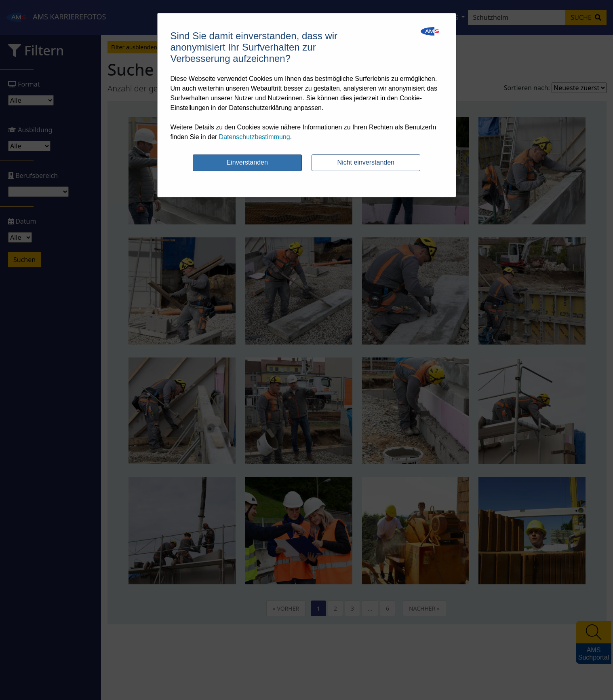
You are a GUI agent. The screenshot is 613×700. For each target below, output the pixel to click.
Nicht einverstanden (366, 162)
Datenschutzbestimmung (255, 137)
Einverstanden (247, 162)
